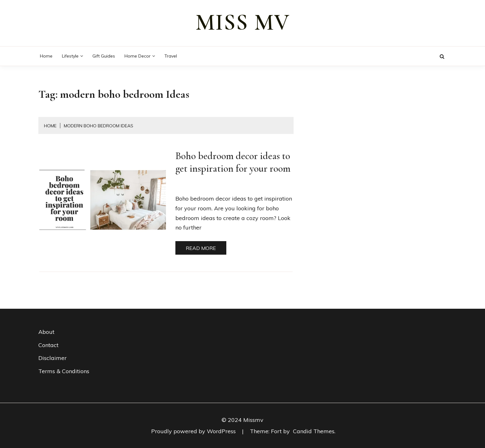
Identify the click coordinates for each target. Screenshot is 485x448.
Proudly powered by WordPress (194, 431)
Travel (171, 56)
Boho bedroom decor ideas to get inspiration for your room (233, 162)
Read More (201, 248)
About (46, 332)
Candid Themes (314, 431)
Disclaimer (52, 358)
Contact (48, 345)
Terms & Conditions (64, 371)
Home (46, 56)
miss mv (243, 22)
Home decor (138, 56)
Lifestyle (70, 56)
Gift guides (104, 56)
